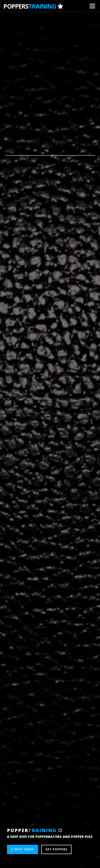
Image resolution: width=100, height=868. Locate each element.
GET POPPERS (56, 849)
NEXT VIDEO (23, 849)
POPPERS (33, 6)
